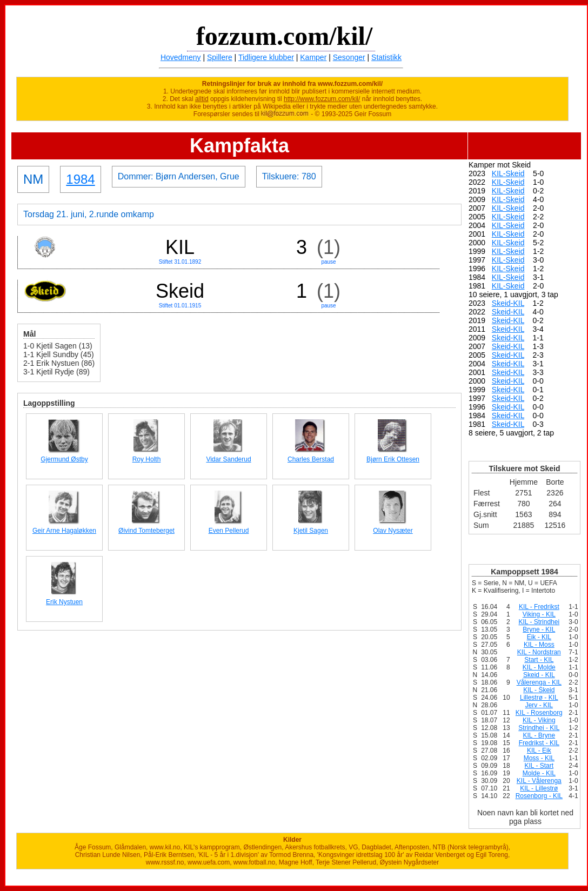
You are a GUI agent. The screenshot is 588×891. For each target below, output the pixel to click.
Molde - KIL (539, 773)
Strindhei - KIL (539, 728)
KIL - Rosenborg (539, 713)
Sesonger (349, 57)
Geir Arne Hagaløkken (64, 531)
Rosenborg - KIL (539, 796)
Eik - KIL (539, 637)
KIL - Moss (539, 645)
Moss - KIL (539, 758)
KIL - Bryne (539, 735)
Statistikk (386, 57)
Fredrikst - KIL (539, 743)
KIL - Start (539, 766)
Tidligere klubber (266, 57)
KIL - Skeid (539, 690)
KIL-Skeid (508, 173)
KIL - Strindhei (539, 622)
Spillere (220, 57)
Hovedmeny (181, 57)
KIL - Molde (539, 667)
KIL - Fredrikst (539, 607)
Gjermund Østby (64, 459)
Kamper (313, 57)
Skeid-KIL (508, 303)
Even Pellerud (229, 531)
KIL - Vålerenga (539, 781)
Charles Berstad (311, 459)
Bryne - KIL (539, 629)
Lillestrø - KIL (539, 698)
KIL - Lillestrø (539, 788)
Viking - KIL (539, 614)
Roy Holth (147, 459)
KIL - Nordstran (539, 652)
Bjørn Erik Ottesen (393, 459)
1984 (80, 179)
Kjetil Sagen (311, 531)
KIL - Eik (539, 751)
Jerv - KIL (539, 705)
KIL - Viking (539, 720)
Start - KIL (539, 660)
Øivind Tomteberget (146, 531)
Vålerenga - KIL (539, 682)
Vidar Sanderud (228, 459)
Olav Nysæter (393, 531)
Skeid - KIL (539, 675)
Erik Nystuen (64, 602)
